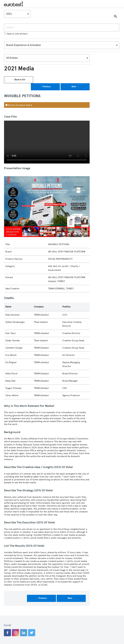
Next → (75, 87)
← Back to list (19, 80)
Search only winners (16, 34)
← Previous (45, 87)
